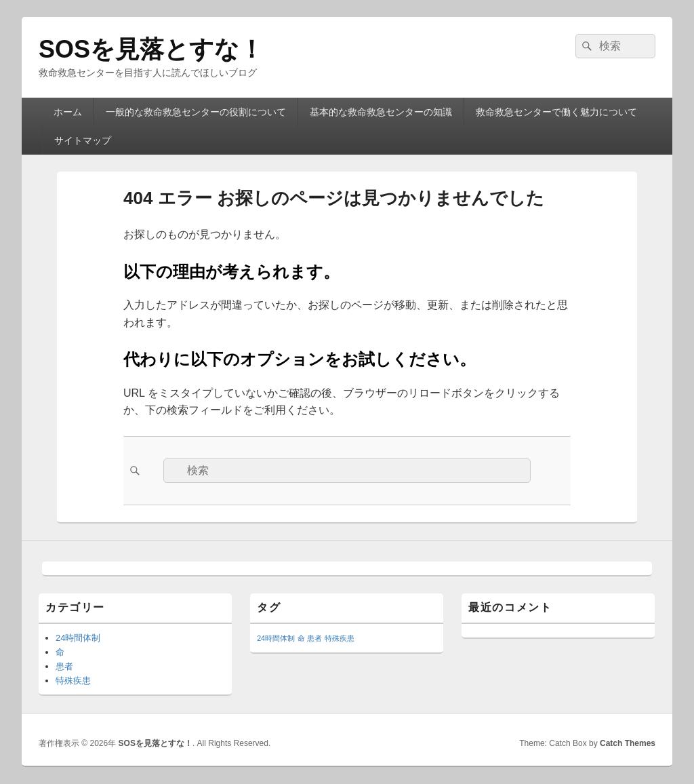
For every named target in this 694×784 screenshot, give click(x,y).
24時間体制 (78, 638)
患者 (64, 666)
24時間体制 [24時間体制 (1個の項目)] (276, 638)
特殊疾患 (73, 681)
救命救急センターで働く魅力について (556, 112)
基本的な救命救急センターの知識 (381, 112)
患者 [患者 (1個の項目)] (314, 638)
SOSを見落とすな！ (151, 49)
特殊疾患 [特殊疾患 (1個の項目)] (340, 638)
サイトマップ (83, 140)
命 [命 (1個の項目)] (301, 638)
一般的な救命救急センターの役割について (196, 112)
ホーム (68, 112)
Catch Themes (628, 743)
